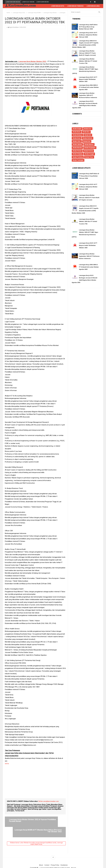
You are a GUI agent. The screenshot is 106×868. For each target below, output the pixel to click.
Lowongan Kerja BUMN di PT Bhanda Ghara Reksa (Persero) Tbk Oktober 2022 (49, 821)
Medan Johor (77, 141)
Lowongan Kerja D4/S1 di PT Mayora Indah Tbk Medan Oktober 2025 (88, 79)
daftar (7, 764)
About (40, 855)
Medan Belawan (77, 135)
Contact (46, 855)
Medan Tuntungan (78, 160)
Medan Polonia (88, 151)
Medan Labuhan (77, 145)
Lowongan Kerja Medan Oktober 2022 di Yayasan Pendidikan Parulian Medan (20, 821)
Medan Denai (77, 138)
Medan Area (88, 129)
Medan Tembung (78, 157)
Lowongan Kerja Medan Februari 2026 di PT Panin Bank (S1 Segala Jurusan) (87, 53)
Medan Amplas (77, 129)
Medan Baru (86, 132)
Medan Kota (87, 141)
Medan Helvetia (88, 138)
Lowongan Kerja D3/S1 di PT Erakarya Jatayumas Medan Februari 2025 (88, 35)
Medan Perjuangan (90, 148)
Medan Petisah (77, 151)
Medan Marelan (77, 148)
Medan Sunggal (89, 154)
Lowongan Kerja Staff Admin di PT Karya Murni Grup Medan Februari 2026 (88, 27)
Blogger (75, 858)
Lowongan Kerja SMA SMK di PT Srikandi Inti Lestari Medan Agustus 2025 (89, 87)
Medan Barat (76, 132)
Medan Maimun (89, 145)
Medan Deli (88, 135)
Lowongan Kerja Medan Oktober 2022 (32, 62)
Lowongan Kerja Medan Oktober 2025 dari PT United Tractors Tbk (88, 61)
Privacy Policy (55, 855)
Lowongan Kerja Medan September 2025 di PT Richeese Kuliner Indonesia (88, 95)
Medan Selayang (78, 154)
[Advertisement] (35, 46)
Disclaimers (65, 855)
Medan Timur (89, 157)
